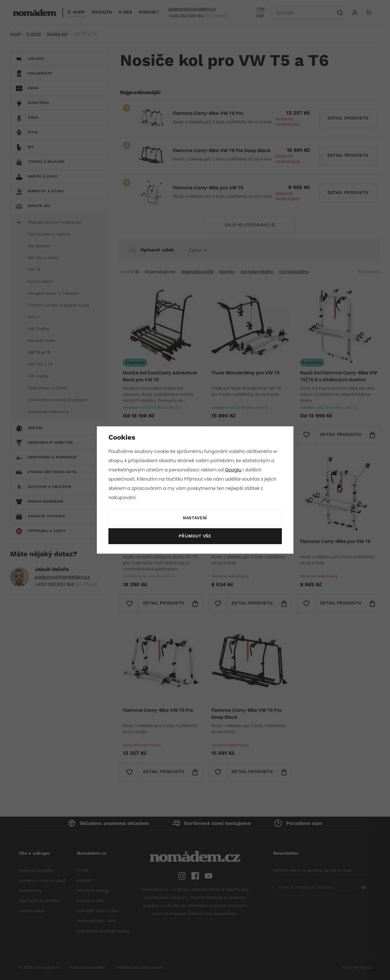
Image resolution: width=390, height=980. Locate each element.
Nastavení (195, 518)
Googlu (234, 470)
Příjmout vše (195, 536)
